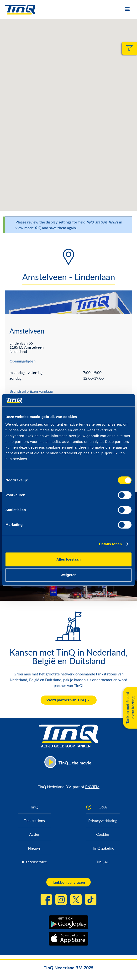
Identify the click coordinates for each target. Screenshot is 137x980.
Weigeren (68, 575)
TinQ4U (103, 862)
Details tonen (110, 544)
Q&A (103, 807)
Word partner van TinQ (66, 700)
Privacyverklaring (103, 821)
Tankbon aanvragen (68, 882)
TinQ (34, 807)
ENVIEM (92, 787)
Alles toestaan (68, 559)
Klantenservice (34, 862)
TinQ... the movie (75, 763)
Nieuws (34, 848)
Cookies (103, 834)
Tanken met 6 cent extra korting (130, 708)
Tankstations (34, 821)
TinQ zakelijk (103, 848)
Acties (34, 834)
